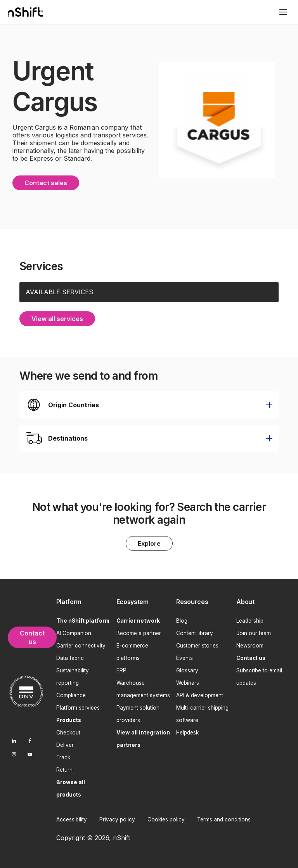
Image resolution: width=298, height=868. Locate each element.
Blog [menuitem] (182, 619)
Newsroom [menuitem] (250, 644)
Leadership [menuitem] (250, 619)
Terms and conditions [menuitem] (224, 818)
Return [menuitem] (64, 768)
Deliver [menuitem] (65, 743)
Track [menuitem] (63, 756)
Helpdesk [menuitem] (187, 731)
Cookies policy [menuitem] (166, 818)
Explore (149, 542)
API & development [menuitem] (200, 694)
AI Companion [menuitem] (74, 632)
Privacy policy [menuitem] (117, 818)
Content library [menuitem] (195, 632)
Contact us (32, 636)
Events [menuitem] (185, 656)
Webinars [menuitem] (188, 681)
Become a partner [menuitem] (139, 632)
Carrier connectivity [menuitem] (81, 644)
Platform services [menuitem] (78, 706)
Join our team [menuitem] (254, 632)
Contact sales (46, 182)
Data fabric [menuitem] (70, 656)
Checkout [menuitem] (68, 731)
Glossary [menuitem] (187, 669)
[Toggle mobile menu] (283, 12)
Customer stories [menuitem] (197, 644)
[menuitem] (83, 601)
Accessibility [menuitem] (72, 818)
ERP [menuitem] (121, 669)
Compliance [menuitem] (71, 694)
